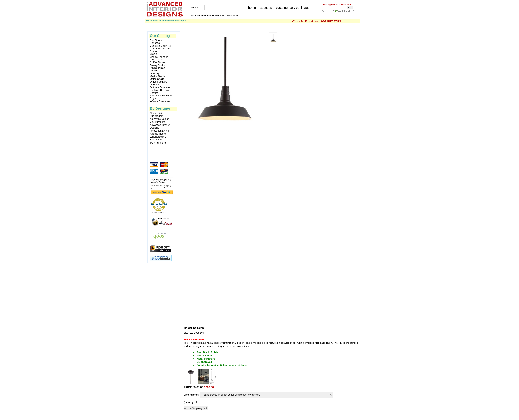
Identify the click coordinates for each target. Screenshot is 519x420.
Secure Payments (159, 213)
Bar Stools (156, 40)
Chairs (154, 51)
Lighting (154, 74)
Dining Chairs (157, 65)
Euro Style (156, 140)
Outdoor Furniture (160, 87)
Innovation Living (159, 131)
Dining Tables (157, 68)
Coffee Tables (158, 62)
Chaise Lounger (159, 57)
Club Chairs (156, 60)
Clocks (154, 54)
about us (266, 8)
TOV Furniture (158, 143)
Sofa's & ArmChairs (161, 96)
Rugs (153, 98)
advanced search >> (201, 15)
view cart (218, 15)
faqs (306, 8)
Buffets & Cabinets (160, 46)
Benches (155, 43)
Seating (154, 93)
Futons (154, 71)
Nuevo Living (157, 113)
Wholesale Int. (158, 137)
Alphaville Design (160, 119)
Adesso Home (158, 134)
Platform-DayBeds (160, 90)
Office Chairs (157, 79)
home (252, 8)
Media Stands (158, 76)
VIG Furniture (157, 122)
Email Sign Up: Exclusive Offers (337, 5)
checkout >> (232, 15)
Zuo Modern (157, 116)
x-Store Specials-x (160, 101)
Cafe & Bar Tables (160, 49)
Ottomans (155, 85)
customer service (288, 8)
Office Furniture (159, 82)
